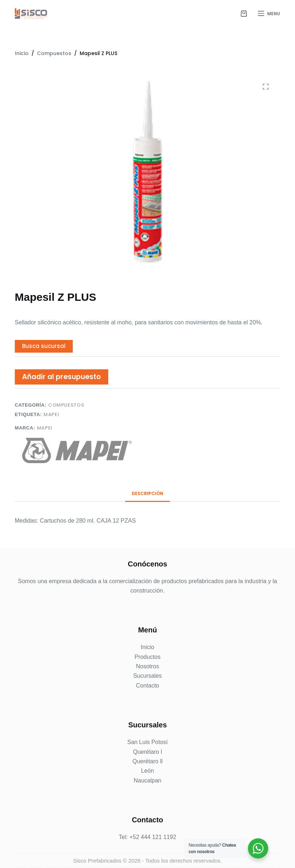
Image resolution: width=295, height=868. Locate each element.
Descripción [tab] (147, 493)
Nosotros (147, 666)
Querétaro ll (148, 761)
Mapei (45, 428)
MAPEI (51, 414)
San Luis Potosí (147, 742)
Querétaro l (147, 752)
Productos (147, 657)
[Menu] (269, 14)
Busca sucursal (44, 346)
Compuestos (66, 405)
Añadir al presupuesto (62, 377)
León (148, 771)
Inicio (147, 647)
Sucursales (147, 676)
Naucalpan (147, 780)
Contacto (147, 686)
